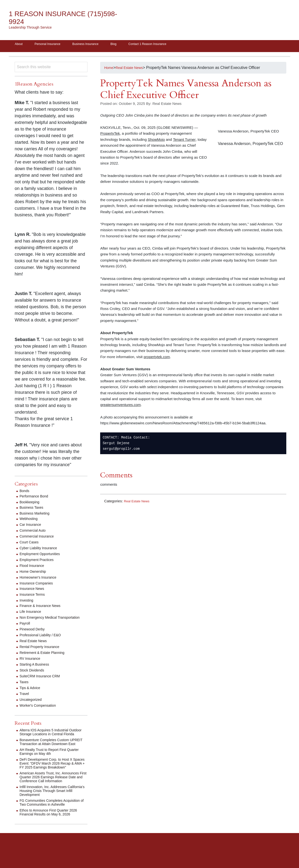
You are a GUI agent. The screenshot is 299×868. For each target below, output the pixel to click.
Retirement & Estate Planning (45, 658)
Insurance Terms (34, 596)
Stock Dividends (34, 676)
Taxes (25, 687)
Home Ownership (35, 573)
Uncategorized (32, 705)
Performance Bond (36, 498)
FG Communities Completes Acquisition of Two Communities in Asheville (49, 822)
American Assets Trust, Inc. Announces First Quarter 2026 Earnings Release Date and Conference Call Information (53, 794)
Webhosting (30, 520)
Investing (27, 602)
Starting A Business (36, 670)
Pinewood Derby (34, 635)
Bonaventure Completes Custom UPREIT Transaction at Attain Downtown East (48, 753)
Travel (25, 699)
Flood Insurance (34, 567)
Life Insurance (32, 613)
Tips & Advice (31, 693)
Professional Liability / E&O (43, 641)
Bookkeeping (31, 504)
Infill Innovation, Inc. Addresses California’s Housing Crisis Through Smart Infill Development (50, 808)
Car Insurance (32, 526)
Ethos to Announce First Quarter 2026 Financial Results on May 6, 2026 (52, 833)
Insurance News (34, 590)
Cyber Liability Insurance (41, 550)
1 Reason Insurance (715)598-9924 (53, 18)
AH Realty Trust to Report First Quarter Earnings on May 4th (53, 765)
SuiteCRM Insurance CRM (43, 682)
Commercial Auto (34, 532)
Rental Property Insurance (42, 652)
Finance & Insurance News (43, 607)
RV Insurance (31, 664)
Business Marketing (37, 515)
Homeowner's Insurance (41, 579)
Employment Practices (39, 561)
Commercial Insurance (39, 538)
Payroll (26, 629)
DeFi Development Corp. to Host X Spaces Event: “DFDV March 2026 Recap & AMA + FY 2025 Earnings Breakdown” (50, 779)
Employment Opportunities (43, 555)
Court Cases (30, 544)
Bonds (25, 492)
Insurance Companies (39, 585)
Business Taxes (33, 509)
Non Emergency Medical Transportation (41, 621)
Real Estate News (138, 503)
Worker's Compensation (40, 711)
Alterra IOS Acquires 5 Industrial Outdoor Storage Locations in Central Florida (52, 740)
